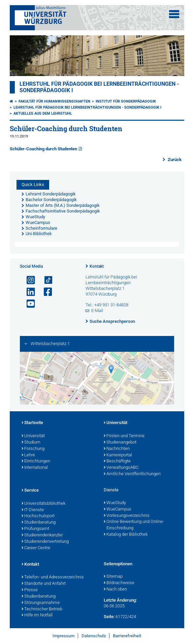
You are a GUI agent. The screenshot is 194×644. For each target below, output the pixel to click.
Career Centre (36, 548)
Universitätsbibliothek (43, 504)
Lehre (28, 455)
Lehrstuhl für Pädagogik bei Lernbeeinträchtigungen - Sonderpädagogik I (87, 107)
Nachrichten (117, 449)
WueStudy (115, 503)
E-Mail (97, 311)
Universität (33, 436)
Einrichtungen (36, 461)
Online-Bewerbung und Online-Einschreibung (134, 525)
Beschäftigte (117, 461)
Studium (31, 443)
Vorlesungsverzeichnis (127, 516)
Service (30, 491)
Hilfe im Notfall (37, 615)
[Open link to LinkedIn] (28, 292)
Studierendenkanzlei (42, 535)
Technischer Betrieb (42, 609)
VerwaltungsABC (121, 468)
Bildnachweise (119, 583)
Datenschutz (94, 636)
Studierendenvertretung (45, 542)
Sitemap (113, 577)
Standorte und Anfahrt (44, 584)
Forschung (33, 449)
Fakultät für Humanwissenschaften (54, 101)
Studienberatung (39, 523)
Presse (30, 590)
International (35, 468)
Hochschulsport (38, 516)
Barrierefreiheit (127, 636)
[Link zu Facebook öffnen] (45, 292)
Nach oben (115, 590)
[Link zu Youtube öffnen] (28, 304)
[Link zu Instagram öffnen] (28, 280)
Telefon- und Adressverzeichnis (53, 577)
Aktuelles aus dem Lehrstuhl (43, 113)
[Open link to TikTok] (45, 280)
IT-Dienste (33, 510)
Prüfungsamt (35, 529)
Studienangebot (120, 443)
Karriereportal (118, 455)
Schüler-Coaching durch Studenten (43, 149)
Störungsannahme (41, 603)
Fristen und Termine (124, 436)
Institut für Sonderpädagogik (126, 101)
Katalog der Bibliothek (126, 535)
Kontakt (97, 266)
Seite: (109, 617)
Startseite (32, 423)
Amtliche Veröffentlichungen (132, 474)
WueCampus (118, 509)
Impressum (63, 636)
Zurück (174, 160)
